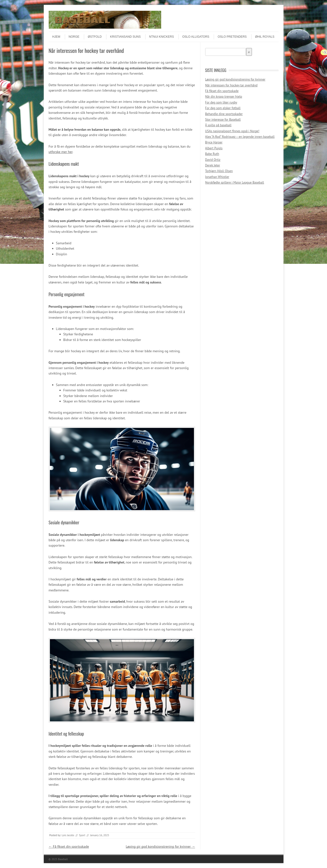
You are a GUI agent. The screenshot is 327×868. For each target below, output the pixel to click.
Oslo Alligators (196, 37)
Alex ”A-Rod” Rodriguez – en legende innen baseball (240, 137)
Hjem (56, 37)
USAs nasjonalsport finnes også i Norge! (232, 131)
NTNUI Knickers (162, 37)
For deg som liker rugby (221, 102)
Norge (74, 37)
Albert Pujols (214, 148)
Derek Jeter (213, 165)
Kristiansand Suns (125, 37)
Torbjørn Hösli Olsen (219, 171)
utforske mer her (61, 152)
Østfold (95, 37)
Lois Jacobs (68, 835)
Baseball (63, 859)
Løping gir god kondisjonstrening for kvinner (160, 846)
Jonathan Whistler (217, 177)
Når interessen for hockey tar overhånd (231, 85)
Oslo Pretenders (232, 37)
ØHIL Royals (265, 37)
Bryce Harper (214, 142)
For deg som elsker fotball (223, 108)
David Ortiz (213, 160)
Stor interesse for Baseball (223, 120)
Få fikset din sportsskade (69, 846)
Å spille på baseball (218, 125)
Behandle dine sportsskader (224, 114)
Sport (82, 835)
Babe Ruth (212, 154)
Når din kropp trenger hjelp (224, 97)
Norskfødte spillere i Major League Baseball (235, 182)
